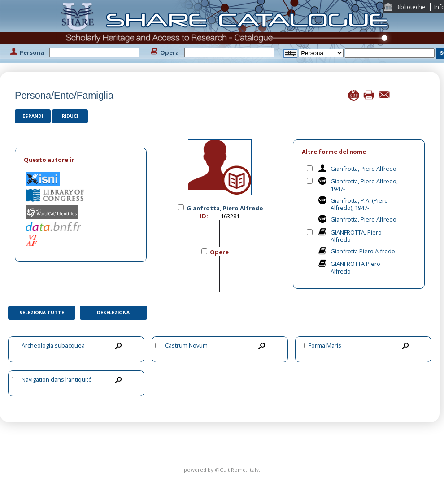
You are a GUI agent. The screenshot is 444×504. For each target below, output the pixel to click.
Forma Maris (325, 345)
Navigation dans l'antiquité (57, 379)
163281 (230, 216)
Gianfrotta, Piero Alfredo (363, 169)
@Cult (223, 470)
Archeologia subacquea (53, 345)
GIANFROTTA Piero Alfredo (355, 267)
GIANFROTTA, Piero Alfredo (356, 236)
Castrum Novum (186, 345)
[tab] (81, 160)
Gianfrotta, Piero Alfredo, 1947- (364, 185)
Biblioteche (411, 7)
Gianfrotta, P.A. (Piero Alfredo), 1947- (359, 204)
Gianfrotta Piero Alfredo (363, 251)
